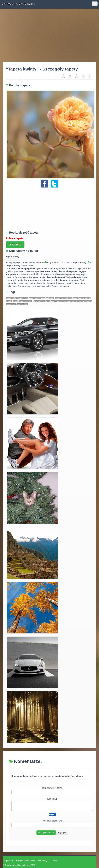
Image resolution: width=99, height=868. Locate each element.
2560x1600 (15, 245)
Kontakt (54, 861)
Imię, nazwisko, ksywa (52, 788)
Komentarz (52, 799)
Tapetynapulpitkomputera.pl (18, 865)
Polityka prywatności (26, 861)
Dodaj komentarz (46, 833)
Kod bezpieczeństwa (52, 821)
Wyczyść (62, 833)
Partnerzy (43, 861)
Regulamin (8, 861)
